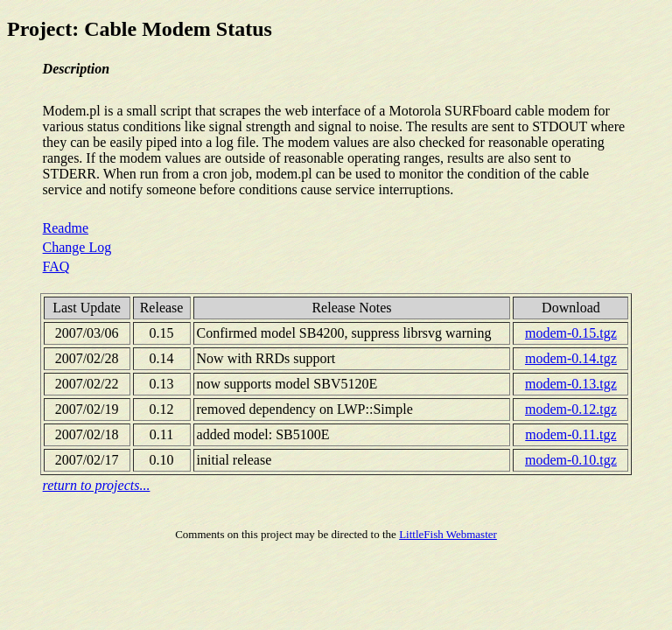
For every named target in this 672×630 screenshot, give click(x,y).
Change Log (77, 247)
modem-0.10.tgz (571, 460)
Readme (66, 228)
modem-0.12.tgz (571, 409)
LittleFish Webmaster (448, 534)
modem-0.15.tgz (571, 333)
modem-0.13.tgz (571, 384)
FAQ (56, 266)
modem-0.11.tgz (570, 434)
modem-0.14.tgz (571, 358)
